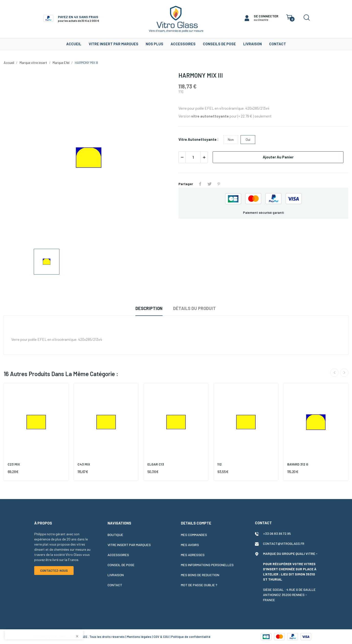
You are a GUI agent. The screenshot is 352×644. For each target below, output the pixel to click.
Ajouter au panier (278, 157)
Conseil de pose (121, 565)
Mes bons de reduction (200, 575)
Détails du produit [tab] (194, 308)
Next (344, 373)
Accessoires (118, 555)
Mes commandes (194, 535)
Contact (115, 585)
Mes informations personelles (207, 565)
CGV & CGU (161, 637)
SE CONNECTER (266, 16)
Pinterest (219, 184)
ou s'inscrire (261, 20)
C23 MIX (14, 464)
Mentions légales (139, 637)
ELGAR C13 (156, 464)
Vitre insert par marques (129, 545)
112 (220, 464)
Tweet (209, 184)
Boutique (115, 535)
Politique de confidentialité (191, 637)
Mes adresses (193, 555)
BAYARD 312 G (298, 464)
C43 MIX (84, 464)
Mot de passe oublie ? (199, 585)
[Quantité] (193, 157)
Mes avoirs (190, 545)
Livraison (116, 575)
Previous (334, 373)
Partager (200, 184)
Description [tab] (149, 308)
